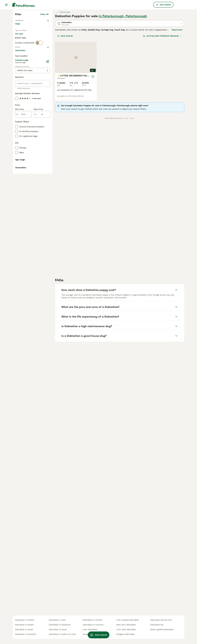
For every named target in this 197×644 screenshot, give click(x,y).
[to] (42, 234)
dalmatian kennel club (161, 620)
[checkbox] (17, 122)
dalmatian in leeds (58, 629)
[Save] (93, 124)
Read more (177, 77)
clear (46, 108)
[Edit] (48, 181)
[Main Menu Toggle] (6, 5)
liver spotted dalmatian (128, 620)
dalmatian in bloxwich (26, 634)
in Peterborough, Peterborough (123, 64)
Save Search (65, 83)
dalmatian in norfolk (92, 620)
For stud (21, 92)
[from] (23, 234)
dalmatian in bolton (24, 625)
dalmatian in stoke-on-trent (62, 634)
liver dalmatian (90, 629)
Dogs (18, 74)
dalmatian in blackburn (60, 625)
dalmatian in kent (57, 620)
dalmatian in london (25, 620)
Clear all (44, 62)
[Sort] (162, 83)
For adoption (37, 86)
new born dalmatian (126, 625)
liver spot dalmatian (126, 629)
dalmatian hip (157, 625)
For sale (21, 86)
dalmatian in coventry (93, 625)
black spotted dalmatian (162, 629)
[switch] (39, 102)
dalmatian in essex (24, 629)
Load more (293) (40, 170)
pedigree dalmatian (126, 634)
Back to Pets (22, 68)
